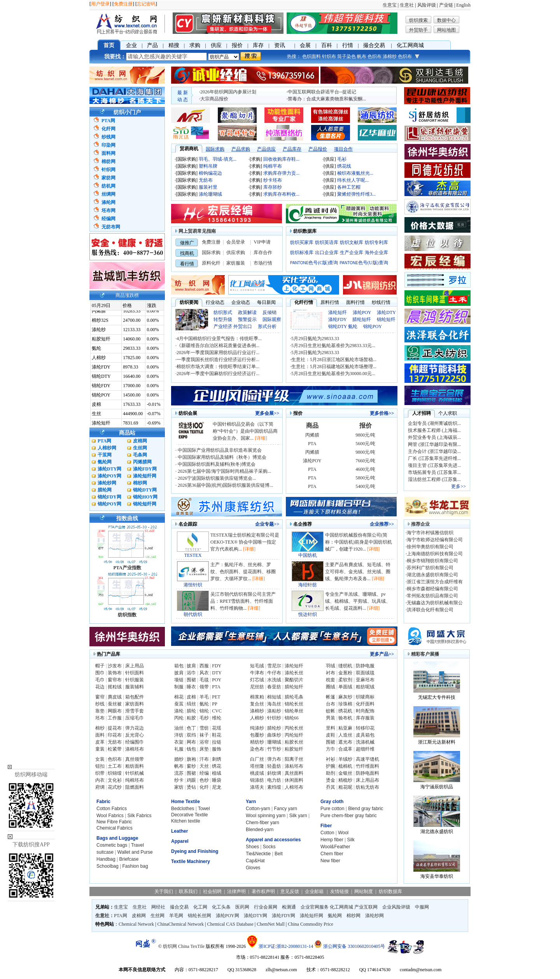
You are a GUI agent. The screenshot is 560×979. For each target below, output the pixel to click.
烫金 (331, 780)
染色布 (257, 749)
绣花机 (345, 711)
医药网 (242, 907)
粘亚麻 (345, 728)
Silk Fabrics (140, 816)
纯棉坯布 (135, 780)
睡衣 (191, 687)
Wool (343, 833)
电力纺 (274, 780)
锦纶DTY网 (145, 490)
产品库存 (292, 149)
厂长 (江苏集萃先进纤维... (434, 458)
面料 (100, 735)
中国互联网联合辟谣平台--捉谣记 (322, 92)
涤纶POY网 (109, 476)
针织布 (329, 56)
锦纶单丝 (294, 711)
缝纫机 (345, 666)
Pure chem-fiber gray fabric (349, 816)
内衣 (100, 780)
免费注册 (123, 4)
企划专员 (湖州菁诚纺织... (434, 423)
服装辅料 (135, 687)
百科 (327, 45)
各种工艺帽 (349, 187)
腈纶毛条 (294, 697)
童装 (100, 749)
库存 (258, 45)
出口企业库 (327, 253)
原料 (206, 263)
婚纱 (179, 759)
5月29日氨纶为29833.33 (315, 339)
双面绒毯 (365, 673)
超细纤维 (365, 749)
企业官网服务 (315, 907)
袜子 (204, 735)
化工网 (200, 907)
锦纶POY (373, 326)
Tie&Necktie (259, 854)
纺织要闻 (189, 302)
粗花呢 (345, 787)
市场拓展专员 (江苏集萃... (434, 472)
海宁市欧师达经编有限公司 (435, 540)
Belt (279, 854)
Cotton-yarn (258, 809)
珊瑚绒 (274, 742)
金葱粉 (345, 673)
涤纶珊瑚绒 (210, 194)
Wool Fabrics (110, 816)
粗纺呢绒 (365, 687)
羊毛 (204, 697)
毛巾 (100, 680)
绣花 (217, 766)
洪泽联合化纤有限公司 (430, 610)
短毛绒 (257, 666)
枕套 (331, 680)
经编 (204, 773)
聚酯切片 (294, 680)
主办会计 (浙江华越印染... (434, 451)
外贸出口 (243, 326)
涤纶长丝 (294, 673)
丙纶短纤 (294, 735)
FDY (217, 666)
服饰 (217, 749)
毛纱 (204, 718)
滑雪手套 (135, 711)
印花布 (115, 735)
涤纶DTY (386, 312)
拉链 (217, 742)
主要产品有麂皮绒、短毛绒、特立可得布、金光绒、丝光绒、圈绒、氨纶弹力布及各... (358, 572)
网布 (191, 742)
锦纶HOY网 (145, 497)
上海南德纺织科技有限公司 (435, 554)
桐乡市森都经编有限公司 (432, 589)
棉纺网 (108, 161)
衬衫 (331, 759)
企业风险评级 (396, 907)
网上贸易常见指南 (197, 231)
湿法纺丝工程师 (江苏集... (434, 479)
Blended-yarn (260, 830)
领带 (204, 687)
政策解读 (247, 312)
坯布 (100, 718)
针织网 (108, 170)
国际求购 (215, 149)
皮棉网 (140, 441)
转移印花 (365, 728)
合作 (268, 253)
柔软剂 (345, 680)
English (463, 5)
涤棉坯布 (135, 749)
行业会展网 (266, 907)
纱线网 (108, 137)
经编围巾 (135, 742)
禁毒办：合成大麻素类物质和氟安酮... (327, 99)
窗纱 (191, 766)
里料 (331, 728)
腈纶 (191, 711)
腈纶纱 (274, 728)
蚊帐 (331, 711)
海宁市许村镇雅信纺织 (430, 533)
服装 (240, 263)
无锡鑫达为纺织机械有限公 (435, 603)
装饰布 (115, 673)
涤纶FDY (338, 319)
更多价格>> (382, 413)
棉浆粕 (257, 697)
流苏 (179, 773)
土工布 (115, 766)
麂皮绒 (115, 697)
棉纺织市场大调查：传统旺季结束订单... (218, 367)
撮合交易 (374, 45)
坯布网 (108, 211)
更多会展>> (267, 413)
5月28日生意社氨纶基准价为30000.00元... (333, 374)
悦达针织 (308, 614)
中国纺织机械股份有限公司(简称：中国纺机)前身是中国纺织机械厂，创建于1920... (359, 542)
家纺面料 (135, 704)
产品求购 (241, 149)
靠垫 (100, 711)
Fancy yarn (286, 809)
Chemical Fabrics (115, 828)
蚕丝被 (115, 704)
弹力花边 (135, 728)
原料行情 (330, 302)
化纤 (216, 263)
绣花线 (344, 166)
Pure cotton (333, 809)
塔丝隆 (257, 766)
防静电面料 (367, 773)
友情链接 (339, 891)
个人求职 (448, 413)
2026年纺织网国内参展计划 (228, 92)
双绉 (191, 735)
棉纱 (100, 728)
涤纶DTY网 (109, 469)
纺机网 (108, 186)
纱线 (100, 704)
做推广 (187, 243)
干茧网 (105, 455)
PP (214, 704)
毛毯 (204, 680)
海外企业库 (376, 253)
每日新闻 (266, 302)
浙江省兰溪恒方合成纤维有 (435, 582)
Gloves (253, 868)
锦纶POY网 (109, 504)
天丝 (204, 766)
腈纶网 (105, 490)
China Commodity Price (311, 924)
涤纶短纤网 (145, 476)
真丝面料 (294, 773)
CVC (217, 711)
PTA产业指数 (127, 568)
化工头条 (221, 907)
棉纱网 (140, 483)
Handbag (106, 859)
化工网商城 (410, 45)
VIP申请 (262, 242)
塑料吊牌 (208, 166)
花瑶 (217, 728)
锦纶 (204, 711)
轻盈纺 (274, 766)
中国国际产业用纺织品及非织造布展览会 (219, 450)
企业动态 (241, 302)
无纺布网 (111, 227)
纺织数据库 (305, 231)
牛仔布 (274, 673)
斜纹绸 (274, 773)
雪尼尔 (274, 666)
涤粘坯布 (294, 766)
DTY (217, 673)
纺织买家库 (302, 242)
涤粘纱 (274, 711)
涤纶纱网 (107, 483)
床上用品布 (367, 780)
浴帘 (204, 742)
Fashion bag (135, 866)
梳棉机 (345, 766)
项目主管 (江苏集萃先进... (434, 465)
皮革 (100, 742)
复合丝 (257, 704)
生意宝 (390, 5)
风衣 (204, 673)
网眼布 (115, 711)
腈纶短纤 (362, 319)
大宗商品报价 (214, 99)
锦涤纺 (257, 780)
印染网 (108, 145)
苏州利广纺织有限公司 (430, 568)
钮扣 (100, 766)
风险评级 (427, 5)
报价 (237, 45)
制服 (179, 687)
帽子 (100, 666)
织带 (100, 773)
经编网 (108, 219)
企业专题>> (267, 524)
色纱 (204, 780)
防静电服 (365, 666)
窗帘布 (115, 680)
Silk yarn (298, 816)
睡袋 (217, 780)
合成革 (345, 749)
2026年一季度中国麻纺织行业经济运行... (218, 374)
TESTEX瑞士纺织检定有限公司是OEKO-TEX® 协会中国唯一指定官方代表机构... (245, 542)
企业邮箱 (314, 891)
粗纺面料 (135, 766)
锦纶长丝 (294, 704)
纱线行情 (381, 302)
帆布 (362, 56)
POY (217, 680)
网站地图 (446, 30)
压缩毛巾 (135, 718)
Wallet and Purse (135, 852)
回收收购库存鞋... (281, 159)
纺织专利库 (376, 242)
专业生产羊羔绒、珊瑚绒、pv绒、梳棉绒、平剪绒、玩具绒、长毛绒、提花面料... (358, 601)
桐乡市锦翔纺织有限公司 (432, 561)
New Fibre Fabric (114, 822)
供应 (216, 45)
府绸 (100, 787)
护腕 (331, 766)
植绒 (217, 773)
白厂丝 (257, 759)
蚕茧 (179, 704)
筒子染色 (346, 56)
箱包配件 (135, 697)
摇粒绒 (115, 687)
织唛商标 (365, 697)
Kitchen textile (186, 821)
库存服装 (365, 718)
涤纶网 (108, 202)
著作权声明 (263, 891)
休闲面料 (294, 780)
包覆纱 (257, 735)
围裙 (191, 680)
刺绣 (217, 759)
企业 (131, 45)
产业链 (446, 5)
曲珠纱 (274, 735)
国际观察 (272, 319)
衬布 (331, 673)
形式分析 (267, 326)
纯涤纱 (257, 728)
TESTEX (193, 555)
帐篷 (331, 697)
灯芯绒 (257, 680)
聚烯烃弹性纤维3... (356, 194)
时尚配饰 (365, 711)
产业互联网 (366, 907)
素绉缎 (274, 787)
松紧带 (115, 749)
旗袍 (191, 759)
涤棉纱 (390, 56)
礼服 (179, 749)
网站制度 (364, 891)
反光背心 (135, 735)
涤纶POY (362, 312)
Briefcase (129, 859)
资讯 (280, 45)
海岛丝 (274, 704)
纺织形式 (223, 312)
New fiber (330, 861)
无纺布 (206, 180)
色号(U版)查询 (364, 263)
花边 (100, 687)
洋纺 (179, 735)
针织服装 (135, 680)
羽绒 (331, 666)
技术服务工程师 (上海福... (434, 430)
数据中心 (446, 20)
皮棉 (191, 697)
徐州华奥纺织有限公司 (430, 547)
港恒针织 (193, 585)
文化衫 (115, 780)
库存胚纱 (273, 187)
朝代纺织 (193, 614)
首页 (109, 45)
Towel (204, 809)
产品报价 (318, 149)
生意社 (407, 5)
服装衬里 (208, 187)
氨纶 (353, 326)
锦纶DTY (338, 326)
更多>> (458, 486)
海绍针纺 (308, 585)
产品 (152, 45)
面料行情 (355, 302)
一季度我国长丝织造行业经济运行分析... (218, 360)
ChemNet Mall (271, 924)
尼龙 (217, 787)
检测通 (289, 907)
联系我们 (188, 891)
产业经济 (223, 326)
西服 (204, 666)
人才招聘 (422, 413)
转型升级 (223, 319)
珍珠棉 (345, 704)
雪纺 (204, 728)
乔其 (331, 787)
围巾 (100, 673)
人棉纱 (257, 718)
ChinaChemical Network (180, 924)
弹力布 (274, 759)
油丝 (179, 728)
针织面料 (135, 673)
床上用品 (135, 666)
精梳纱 (345, 780)
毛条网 (140, 455)
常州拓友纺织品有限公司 (432, 596)
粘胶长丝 (294, 742)
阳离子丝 (294, 759)
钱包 (191, 749)
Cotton (327, 833)
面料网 (108, 153)
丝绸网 (108, 194)
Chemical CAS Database (230, 924)
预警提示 (247, 319)
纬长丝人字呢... (353, 180)
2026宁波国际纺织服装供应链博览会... (216, 478)
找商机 (187, 253)
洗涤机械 (365, 742)
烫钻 (191, 787)
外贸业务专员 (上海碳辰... (434, 437)
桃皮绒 (257, 773)
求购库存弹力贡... (281, 173)
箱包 (179, 666)
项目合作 (343, 149)
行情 (348, 45)
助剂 (331, 773)
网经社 (158, 907)
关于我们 (164, 891)
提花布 (115, 728)
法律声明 (236, 891)
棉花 (179, 697)
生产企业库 (352, 253)
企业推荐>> (382, 524)
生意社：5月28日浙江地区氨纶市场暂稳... (334, 360)
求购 (195, 45)
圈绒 (331, 687)
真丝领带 (135, 759)
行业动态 (215, 302)
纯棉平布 (273, 166)
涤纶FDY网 (145, 469)
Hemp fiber (332, 840)
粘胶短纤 (294, 749)
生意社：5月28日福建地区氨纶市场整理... (334, 367)
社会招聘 (212, 891)
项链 (179, 680)
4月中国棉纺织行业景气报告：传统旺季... (219, 339)
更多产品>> (382, 654)
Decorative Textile (190, 815)
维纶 (217, 718)
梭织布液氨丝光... (355, 173)
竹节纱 (274, 749)
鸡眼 (191, 780)
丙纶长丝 (294, 728)
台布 (331, 704)
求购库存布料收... (281, 194)
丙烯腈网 (142, 462)
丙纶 (179, 718)
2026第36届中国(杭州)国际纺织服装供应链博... (225, 485)
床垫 (204, 749)
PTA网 (108, 121)
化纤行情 (304, 302)
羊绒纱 (345, 759)
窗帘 (100, 697)
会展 (305, 45)
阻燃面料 (135, 787)
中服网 (422, 907)
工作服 (115, 718)
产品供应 (266, 149)
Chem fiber (332, 854)
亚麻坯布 (365, 680)
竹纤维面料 (367, 766)
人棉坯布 (294, 787)
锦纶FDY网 (109, 497)
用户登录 (100, 4)
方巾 (331, 749)
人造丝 (345, 735)
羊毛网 (176, 916)
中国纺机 (308, 555)
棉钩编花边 (210, 173)
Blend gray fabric (366, 809)
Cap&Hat (255, 861)
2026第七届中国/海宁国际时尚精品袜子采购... (224, 471)
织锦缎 (115, 773)
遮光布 (345, 742)
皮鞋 (331, 735)
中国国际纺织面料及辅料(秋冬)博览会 (216, 464)
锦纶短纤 (386, 319)
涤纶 (179, 711)
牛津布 (257, 673)
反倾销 (269, 312)
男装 (331, 718)
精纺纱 (257, 742)
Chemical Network (136, 924)
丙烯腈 (312, 435)
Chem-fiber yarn (262, 823)
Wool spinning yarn (266, 816)
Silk (351, 840)
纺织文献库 (352, 242)
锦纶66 (292, 718)
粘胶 (191, 718)
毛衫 (342, 159)
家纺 (231, 263)
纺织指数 (127, 615)
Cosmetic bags (112, 845)
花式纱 (115, 787)
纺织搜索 (418, 20)
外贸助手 (418, 30)
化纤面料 (365, 704)
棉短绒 (274, 697)
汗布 (204, 759)
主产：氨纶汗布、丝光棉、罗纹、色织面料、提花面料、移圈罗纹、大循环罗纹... (243, 572)
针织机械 (135, 773)
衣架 (179, 742)
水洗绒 (274, 680)
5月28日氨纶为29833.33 (315, 353)
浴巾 (191, 673)
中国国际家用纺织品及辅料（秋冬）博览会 (221, 457)
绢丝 (191, 704)
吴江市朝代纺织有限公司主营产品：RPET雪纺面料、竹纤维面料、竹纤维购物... (243, 601)
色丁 (191, 728)
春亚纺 (274, 687)
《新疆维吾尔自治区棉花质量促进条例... (218, 346)
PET (216, 697)
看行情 (187, 264)
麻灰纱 (345, 697)
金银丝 (345, 773)
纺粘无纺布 (367, 787)
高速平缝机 (367, 759)
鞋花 (217, 735)
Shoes (252, 847)
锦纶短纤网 (145, 504)
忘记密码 (146, 4)
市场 (258, 263)
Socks (269, 847)
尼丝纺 (257, 687)
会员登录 (236, 242)
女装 (100, 759)
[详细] (261, 438)
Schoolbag (108, 866)
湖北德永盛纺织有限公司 (432, 575)
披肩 (191, 666)
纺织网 (170, 946)
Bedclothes (183, 809)
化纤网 (108, 129)
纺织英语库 (327, 242)
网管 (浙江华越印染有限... (434, 444)
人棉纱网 (107, 448)
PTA (312, 444)
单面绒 (345, 687)
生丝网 (140, 448)
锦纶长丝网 (199, 916)
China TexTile (191, 946)
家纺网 (108, 178)
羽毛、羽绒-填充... (218, 159)
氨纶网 (105, 462)
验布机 (345, 718)
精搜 (174, 45)
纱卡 (179, 780)
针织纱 (274, 718)
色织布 (374, 56)
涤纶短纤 (338, 312)
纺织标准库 (302, 253)
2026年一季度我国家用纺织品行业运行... (218, 353)
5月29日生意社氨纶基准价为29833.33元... (333, 346)
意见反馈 (290, 891)
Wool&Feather (335, 847)
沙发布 (115, 666)
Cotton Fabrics (112, 809)
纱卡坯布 (273, 180)
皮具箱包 (365, 735)
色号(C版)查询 (314, 263)
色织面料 (311, 56)
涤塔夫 (257, 787)
